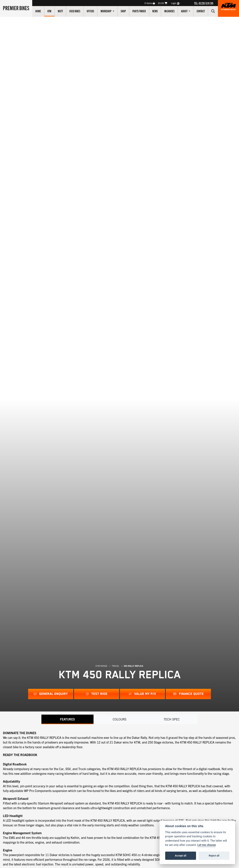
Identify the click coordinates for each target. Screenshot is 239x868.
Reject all (214, 856)
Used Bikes (75, 11)
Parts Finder (139, 11)
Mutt (60, 11)
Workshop (106, 11)
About (184, 11)
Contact (201, 11)
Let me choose (207, 845)
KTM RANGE (101, 666)
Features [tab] (67, 719)
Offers (90, 11)
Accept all (181, 856)
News (155, 11)
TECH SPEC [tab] (172, 719)
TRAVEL (115, 666)
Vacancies (169, 11)
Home (38, 11)
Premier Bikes (16, 8)
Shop (123, 11)
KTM (49, 11)
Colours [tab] (119, 719)
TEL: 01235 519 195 (204, 3)
